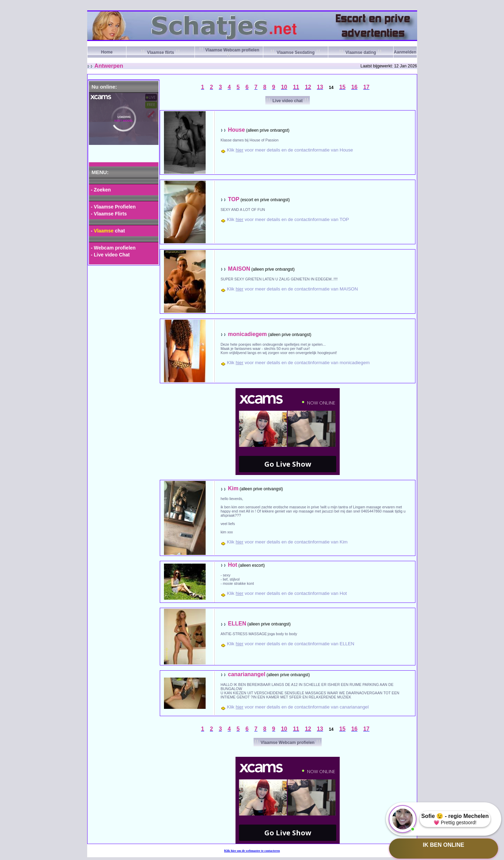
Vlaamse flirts (161, 52)
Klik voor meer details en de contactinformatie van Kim (287, 542)
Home (107, 52)
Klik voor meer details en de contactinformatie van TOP (288, 219)
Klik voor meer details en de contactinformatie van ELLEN (291, 644)
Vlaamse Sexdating (296, 52)
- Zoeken (101, 190)
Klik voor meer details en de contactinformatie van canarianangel (298, 707)
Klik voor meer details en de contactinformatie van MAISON (292, 289)
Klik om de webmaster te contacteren (252, 851)
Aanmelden (405, 52)
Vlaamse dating (361, 52)
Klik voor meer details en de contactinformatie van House (290, 150)
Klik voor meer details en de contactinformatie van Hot (287, 593)
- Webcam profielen (113, 248)
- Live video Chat (110, 255)
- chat (108, 231)
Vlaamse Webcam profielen (288, 743)
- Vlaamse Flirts (109, 214)
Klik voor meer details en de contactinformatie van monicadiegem (298, 363)
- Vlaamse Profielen (113, 207)
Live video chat (287, 101)
